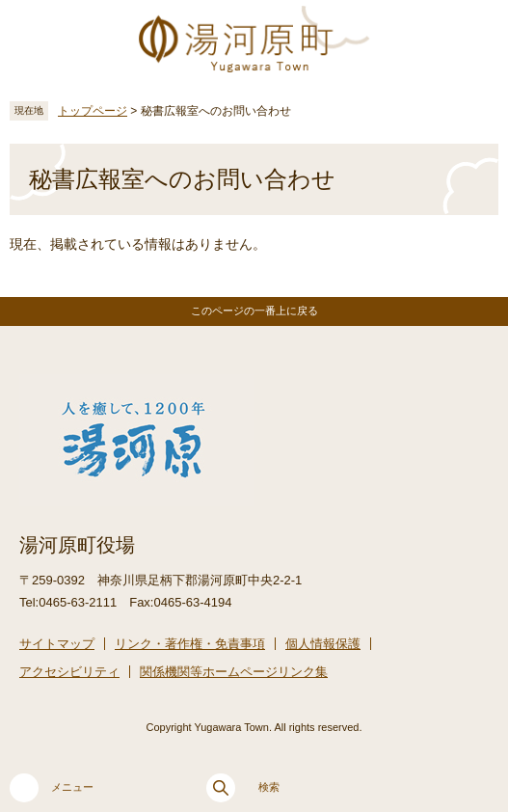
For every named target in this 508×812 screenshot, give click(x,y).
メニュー (52, 788)
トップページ (93, 111)
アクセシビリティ (69, 672)
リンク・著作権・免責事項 (190, 644)
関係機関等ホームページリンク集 (234, 672)
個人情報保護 (323, 644)
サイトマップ (57, 644)
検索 (243, 788)
